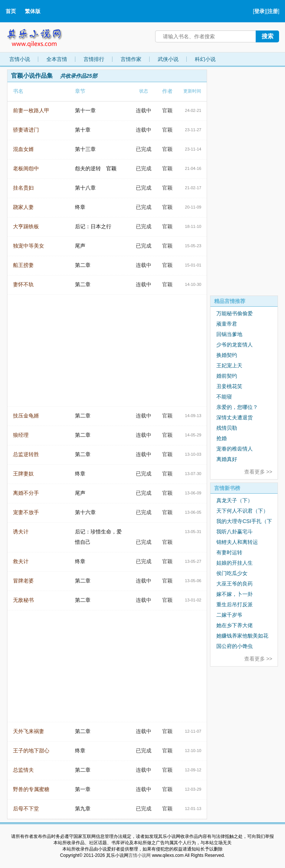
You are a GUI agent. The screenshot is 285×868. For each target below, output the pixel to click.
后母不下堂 (26, 809)
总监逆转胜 (26, 454)
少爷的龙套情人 (235, 345)
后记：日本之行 (93, 226)
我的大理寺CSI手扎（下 (244, 521)
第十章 (83, 130)
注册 (273, 11)
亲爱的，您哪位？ (237, 407)
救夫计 (21, 561)
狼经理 (21, 435)
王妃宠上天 (229, 365)
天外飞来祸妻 (29, 731)
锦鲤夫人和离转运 (237, 542)
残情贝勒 (227, 428)
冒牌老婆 (23, 581)
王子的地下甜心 (31, 751)
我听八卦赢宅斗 (235, 532)
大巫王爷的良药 (235, 584)
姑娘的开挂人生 (235, 563)
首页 (11, 11)
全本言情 (57, 59)
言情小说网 (140, 855)
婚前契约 (227, 376)
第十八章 (85, 188)
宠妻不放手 (26, 512)
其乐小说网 (40, 36)
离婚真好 (227, 459)
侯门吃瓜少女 (232, 573)
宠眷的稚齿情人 (235, 449)
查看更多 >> (258, 472)
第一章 (83, 789)
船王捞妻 (23, 265)
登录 (259, 11)
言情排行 (94, 59)
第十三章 (85, 149)
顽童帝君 (227, 324)
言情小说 (20, 59)
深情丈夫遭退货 (235, 417)
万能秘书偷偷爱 (235, 313)
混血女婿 (23, 149)
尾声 (80, 246)
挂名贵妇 (23, 188)
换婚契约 (227, 355)
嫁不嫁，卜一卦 (235, 594)
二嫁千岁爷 (229, 615)
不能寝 (224, 397)
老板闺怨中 (26, 168)
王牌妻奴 (23, 474)
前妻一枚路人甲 (31, 110)
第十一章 (85, 110)
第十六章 (85, 512)
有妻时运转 (229, 552)
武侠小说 (168, 59)
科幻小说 (205, 59)
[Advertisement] (244, 181)
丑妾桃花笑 (229, 386)
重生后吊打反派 (235, 604)
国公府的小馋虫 (235, 646)
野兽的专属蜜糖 (31, 789)
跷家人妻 (23, 207)
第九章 (83, 809)
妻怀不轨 (23, 284)
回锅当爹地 (229, 334)
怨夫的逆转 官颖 (96, 168)
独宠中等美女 (29, 246)
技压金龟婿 (26, 416)
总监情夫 (23, 770)
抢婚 (222, 438)
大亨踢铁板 (26, 226)
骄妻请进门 (26, 130)
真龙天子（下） (235, 500)
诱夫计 (21, 532)
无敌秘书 (23, 600)
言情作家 (131, 59)
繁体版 (33, 11)
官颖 (167, 110)
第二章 (83, 265)
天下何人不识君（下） (242, 511)
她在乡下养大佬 (235, 625)
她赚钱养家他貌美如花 (242, 636)
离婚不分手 (26, 493)
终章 (80, 207)
